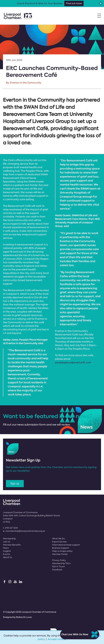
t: (10, 528)
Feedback (57, 570)
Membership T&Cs (61, 563)
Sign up (15, 484)
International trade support (66, 545)
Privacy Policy (59, 560)
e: (24, 531)
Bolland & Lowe (24, 617)
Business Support (61, 548)
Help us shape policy (62, 551)
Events (6, 554)
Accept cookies (57, 639)
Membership (9, 539)
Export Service (59, 542)
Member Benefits (12, 545)
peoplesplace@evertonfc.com (73, 362)
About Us (7, 557)
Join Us (7, 542)
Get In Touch (58, 566)
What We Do (58, 539)
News (6, 548)
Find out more (74, 3)
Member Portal (60, 554)
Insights (7, 551)
